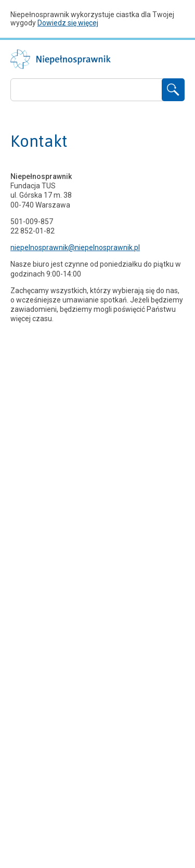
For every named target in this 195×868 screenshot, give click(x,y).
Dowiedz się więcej (68, 23)
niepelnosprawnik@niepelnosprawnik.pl (75, 247)
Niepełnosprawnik (61, 59)
